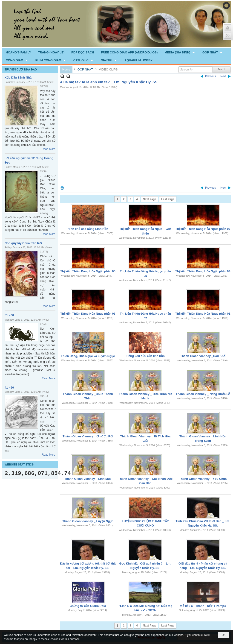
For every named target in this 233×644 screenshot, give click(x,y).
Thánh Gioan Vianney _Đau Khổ (203, 356)
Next (223, 76)
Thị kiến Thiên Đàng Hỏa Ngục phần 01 (203, 314)
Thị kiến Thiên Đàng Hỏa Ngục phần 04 (203, 271)
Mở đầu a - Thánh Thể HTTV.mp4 (203, 606)
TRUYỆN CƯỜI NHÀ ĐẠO (21, 70)
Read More (48, 149)
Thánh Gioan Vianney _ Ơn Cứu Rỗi (88, 436)
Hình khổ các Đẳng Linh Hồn (88, 229)
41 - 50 (9, 388)
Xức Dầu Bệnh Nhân (19, 78)
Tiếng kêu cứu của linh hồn (145, 356)
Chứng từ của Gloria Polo (88, 606)
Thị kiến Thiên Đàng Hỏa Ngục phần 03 (88, 314)
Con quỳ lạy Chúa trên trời (23, 243)
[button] (180, 52)
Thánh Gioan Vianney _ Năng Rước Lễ (203, 394)
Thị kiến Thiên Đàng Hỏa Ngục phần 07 (203, 229)
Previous (211, 76)
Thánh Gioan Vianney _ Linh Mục (88, 479)
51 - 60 (9, 315)
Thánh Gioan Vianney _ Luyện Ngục (88, 521)
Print (62, 188)
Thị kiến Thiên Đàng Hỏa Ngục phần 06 (88, 271)
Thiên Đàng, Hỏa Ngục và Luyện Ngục (88, 356)
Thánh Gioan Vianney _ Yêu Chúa (203, 479)
